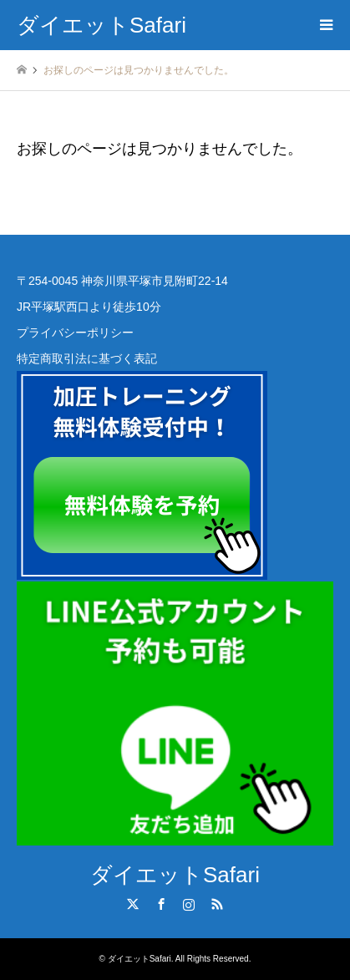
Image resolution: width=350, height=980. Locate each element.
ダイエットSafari (175, 875)
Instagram (189, 904)
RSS (217, 904)
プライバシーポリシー (75, 333)
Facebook (161, 904)
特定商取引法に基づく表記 (87, 358)
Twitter (133, 904)
